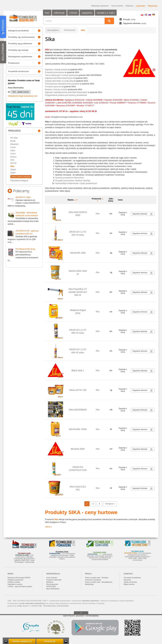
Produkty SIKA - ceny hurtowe (81, 512)
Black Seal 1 (78, 370)
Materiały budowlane (100, 6)
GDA (12, 160)
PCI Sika (14, 138)
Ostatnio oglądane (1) (22, 641)
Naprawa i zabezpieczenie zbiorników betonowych (66, 92)
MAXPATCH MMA (23, 197)
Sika (12, 166)
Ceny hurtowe (117, 6)
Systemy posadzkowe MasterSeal (69, 178)
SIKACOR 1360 (78, 253)
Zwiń (66, 642)
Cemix (13, 147)
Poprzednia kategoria (19, 181)
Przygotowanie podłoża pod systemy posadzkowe (66, 95)
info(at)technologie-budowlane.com (23, 96)
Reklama (129, 6)
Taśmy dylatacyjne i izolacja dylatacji (60, 75)
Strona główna (53, 30)
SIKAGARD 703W (78, 429)
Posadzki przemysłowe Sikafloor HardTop (73, 181)
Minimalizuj (6, 642)
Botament (14, 144)
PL (142, 15)
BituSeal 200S (78, 449)
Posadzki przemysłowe (55, 72)
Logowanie (140, 6)
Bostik (13, 141)
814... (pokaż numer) (21, 92)
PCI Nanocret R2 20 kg (25, 249)
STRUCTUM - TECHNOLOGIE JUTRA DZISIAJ (50, 606)
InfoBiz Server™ (23, 606)
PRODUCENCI (70, 30)
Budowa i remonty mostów (56, 89)
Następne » (110, 504)
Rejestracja (153, 6)
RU (150, 15)
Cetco (13, 151)
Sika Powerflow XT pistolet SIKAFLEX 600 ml (78, 292)
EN (146, 15)
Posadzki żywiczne (53, 87)
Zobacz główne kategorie (21, 177)
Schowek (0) (50, 641)
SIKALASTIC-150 (78, 390)
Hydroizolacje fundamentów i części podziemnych (76, 183)
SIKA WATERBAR (78, 410)
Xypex (13, 173)
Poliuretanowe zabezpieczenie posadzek (62, 84)
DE (153, 15)
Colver (13, 154)
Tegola (13, 169)
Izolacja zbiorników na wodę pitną (59, 81)
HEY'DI (13, 163)
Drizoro (13, 157)
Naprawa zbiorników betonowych (59, 78)
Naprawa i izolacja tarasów (56, 70)
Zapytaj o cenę (123, 214)
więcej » (48, 527)
